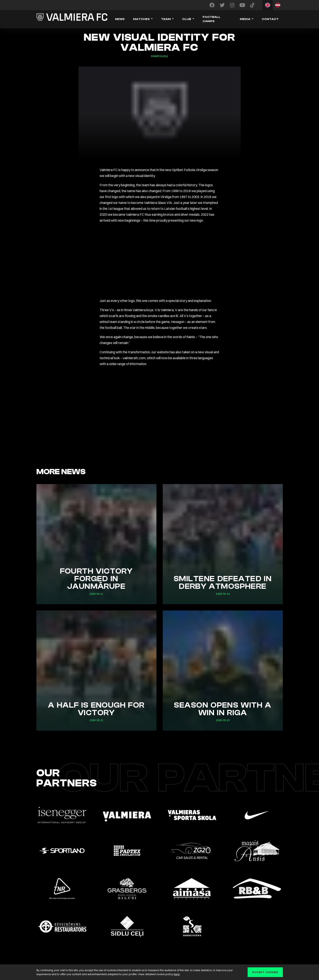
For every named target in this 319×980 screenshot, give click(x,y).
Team (166, 19)
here (177, 974)
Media (245, 19)
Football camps (212, 19)
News (120, 19)
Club (187, 19)
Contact (270, 19)
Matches (141, 19)
